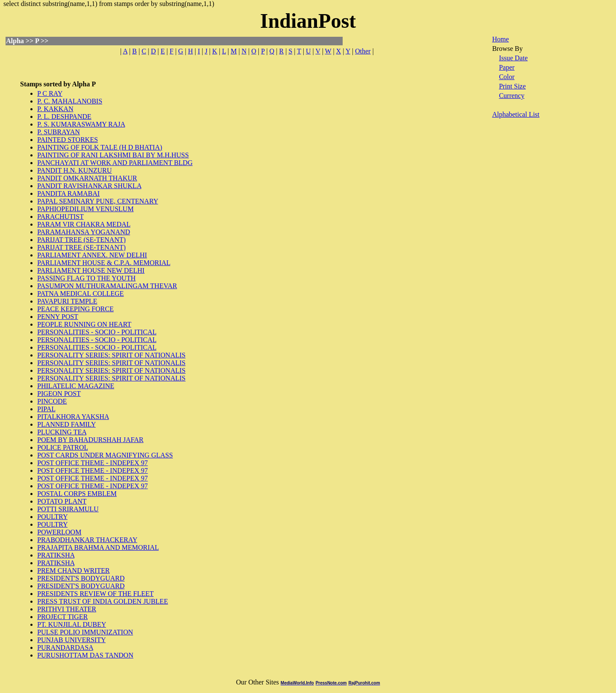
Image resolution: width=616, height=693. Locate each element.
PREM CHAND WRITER (74, 571)
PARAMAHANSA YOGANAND (84, 232)
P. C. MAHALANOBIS (70, 101)
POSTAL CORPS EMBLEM (77, 494)
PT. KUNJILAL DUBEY (72, 624)
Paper (506, 67)
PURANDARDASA (65, 647)
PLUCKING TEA (62, 432)
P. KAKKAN (55, 109)
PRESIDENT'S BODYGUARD (81, 578)
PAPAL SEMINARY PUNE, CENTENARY (98, 201)
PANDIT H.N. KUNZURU (74, 170)
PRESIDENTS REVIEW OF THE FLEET (95, 594)
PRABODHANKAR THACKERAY (87, 540)
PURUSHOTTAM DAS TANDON (85, 655)
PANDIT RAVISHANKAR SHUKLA (89, 186)
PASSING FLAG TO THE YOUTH (86, 278)
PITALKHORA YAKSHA (73, 417)
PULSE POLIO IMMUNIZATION (85, 632)
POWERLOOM (59, 532)
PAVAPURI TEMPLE (67, 301)
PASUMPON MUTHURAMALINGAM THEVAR (107, 286)
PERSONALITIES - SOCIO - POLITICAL (97, 332)
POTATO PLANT (62, 501)
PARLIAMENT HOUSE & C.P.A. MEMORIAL (104, 263)
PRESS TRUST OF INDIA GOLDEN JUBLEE (103, 601)
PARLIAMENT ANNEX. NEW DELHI (92, 255)
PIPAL (46, 409)
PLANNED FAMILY (67, 424)
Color (506, 77)
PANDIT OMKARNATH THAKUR (87, 178)
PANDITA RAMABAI (68, 193)
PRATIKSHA (56, 555)
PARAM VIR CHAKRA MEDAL (84, 224)
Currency (512, 96)
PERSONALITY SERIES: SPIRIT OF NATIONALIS (111, 355)
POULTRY (52, 517)
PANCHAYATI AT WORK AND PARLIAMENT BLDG (115, 163)
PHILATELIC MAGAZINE (76, 386)
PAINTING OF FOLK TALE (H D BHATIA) (100, 147)
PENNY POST (58, 317)
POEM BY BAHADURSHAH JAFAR (90, 440)
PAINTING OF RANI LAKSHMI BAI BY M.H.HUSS (113, 155)
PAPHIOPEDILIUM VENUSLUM (85, 209)
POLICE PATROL (62, 447)
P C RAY (50, 93)
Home (500, 39)
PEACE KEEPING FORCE (76, 309)
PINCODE (52, 401)
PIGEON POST (59, 394)
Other (363, 51)
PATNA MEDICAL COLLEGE (80, 293)
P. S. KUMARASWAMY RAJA (81, 124)
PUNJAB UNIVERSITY (71, 640)
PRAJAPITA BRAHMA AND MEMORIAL (98, 547)
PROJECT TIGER (62, 617)
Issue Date (513, 58)
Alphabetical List (516, 114)
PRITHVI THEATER (67, 609)
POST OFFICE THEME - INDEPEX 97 (93, 463)
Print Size (512, 86)
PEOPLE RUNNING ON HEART (84, 324)
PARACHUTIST (60, 217)
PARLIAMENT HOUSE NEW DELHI (91, 270)
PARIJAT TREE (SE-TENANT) (81, 240)
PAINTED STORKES (68, 140)
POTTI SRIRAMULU (68, 509)
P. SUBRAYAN (59, 132)
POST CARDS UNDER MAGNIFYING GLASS (105, 455)
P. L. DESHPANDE (64, 116)
